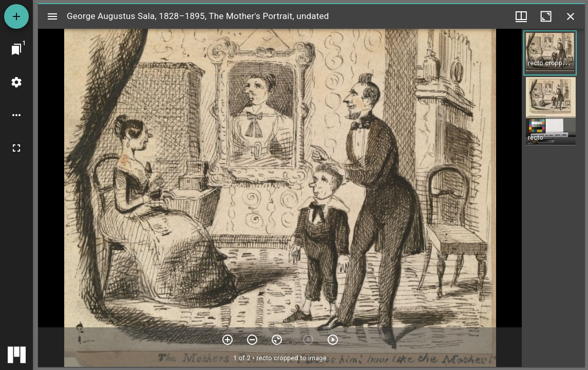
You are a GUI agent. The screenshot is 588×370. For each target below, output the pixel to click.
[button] (550, 53)
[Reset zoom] (277, 340)
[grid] (553, 198)
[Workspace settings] (16, 82)
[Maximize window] (546, 16)
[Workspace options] (16, 115)
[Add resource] (16, 16)
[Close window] (571, 16)
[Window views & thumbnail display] (521, 16)
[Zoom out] (252, 340)
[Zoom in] (227, 340)
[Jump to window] (16, 49)
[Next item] (333, 340)
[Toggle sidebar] (52, 16)
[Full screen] (16, 148)
